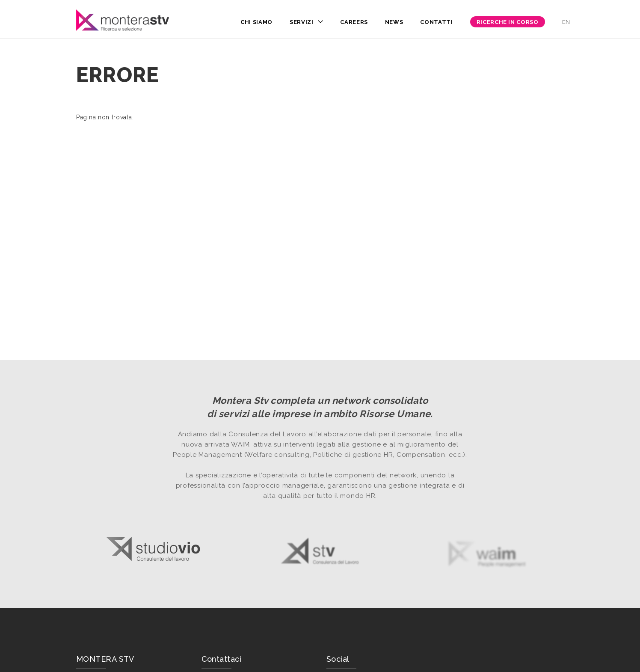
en (566, 22)
